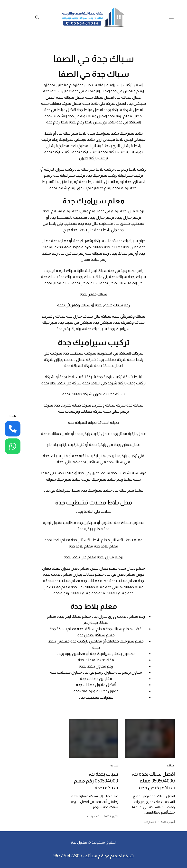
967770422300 (68, 856)
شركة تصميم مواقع (116, 856)
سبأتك (91, 856)
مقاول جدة (79, 842)
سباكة (171, 765)
